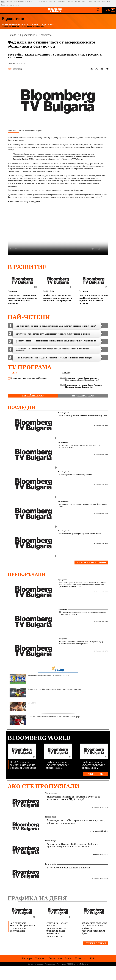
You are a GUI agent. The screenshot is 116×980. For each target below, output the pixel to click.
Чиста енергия (51, 793)
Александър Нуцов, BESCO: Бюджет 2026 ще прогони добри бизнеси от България (72, 845)
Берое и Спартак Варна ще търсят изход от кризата (39, 679)
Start (99, 2)
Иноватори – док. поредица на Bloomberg (28, 378)
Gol (39, 2)
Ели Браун (23, 706)
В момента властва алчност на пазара (68, 868)
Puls (55, 2)
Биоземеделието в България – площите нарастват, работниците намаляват (76, 822)
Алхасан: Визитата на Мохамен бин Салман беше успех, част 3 (83, 505)
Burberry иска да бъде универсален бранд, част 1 (80, 534)
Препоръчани (27, 574)
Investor (10, 2)
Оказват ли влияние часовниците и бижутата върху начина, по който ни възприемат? (81, 643)
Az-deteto (89, 2)
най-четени (29, 317)
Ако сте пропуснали (44, 786)
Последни (22, 407)
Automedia (70, 2)
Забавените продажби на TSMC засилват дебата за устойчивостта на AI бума (95, 928)
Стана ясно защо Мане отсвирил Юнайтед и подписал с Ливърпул (45, 720)
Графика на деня (37, 898)
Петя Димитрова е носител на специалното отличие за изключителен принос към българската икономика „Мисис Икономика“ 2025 (83, 585)
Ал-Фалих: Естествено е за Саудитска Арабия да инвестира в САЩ (80, 446)
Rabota (83, 2)
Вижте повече (96, 774)
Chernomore (4, 5)
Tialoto (43, 2)
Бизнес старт (51, 817)
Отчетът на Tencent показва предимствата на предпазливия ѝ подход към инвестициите (57, 929)
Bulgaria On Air (32, 2)
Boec (109, 2)
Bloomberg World (63, 413)
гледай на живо (33, 396)
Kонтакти (81, 958)
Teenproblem (61, 2)
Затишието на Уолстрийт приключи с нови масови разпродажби (22, 927)
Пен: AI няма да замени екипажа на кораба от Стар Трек (83, 416)
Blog (95, 2)
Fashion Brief (49, 291)
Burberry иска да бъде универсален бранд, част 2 (93, 765)
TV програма (30, 367)
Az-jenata (49, 2)
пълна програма (83, 396)
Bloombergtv (22, 2)
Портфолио (55, 958)
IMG (4, 2)
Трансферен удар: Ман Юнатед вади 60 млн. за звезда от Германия (45, 693)
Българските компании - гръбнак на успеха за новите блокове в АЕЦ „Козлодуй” (73, 798)
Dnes (15, 2)
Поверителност (50, 964)
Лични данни (61, 964)
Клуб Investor (51, 864)
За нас (68, 958)
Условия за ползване (36, 964)
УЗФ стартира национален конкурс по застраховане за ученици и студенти (83, 613)
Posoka (104, 2)
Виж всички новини (91, 562)
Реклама (40, 958)
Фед (28, 147)
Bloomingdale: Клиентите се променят (75, 475)
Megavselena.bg (14, 5)
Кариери (27, 958)
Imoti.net (77, 2)
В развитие (27, 267)
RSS (92, 958)
